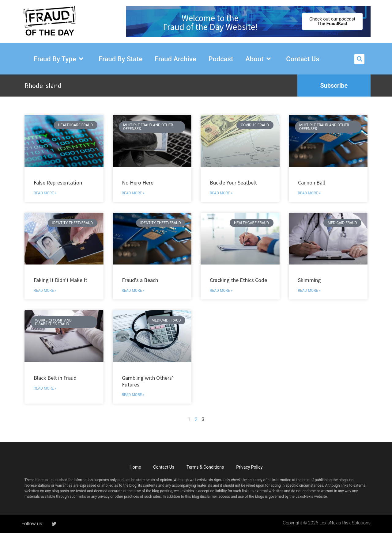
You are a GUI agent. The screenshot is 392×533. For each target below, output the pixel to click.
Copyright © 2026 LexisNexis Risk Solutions (327, 523)
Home (135, 467)
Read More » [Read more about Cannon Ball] (309, 193)
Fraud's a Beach (140, 280)
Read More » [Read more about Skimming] (309, 291)
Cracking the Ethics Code (238, 280)
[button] (359, 59)
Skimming (309, 280)
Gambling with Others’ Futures (148, 381)
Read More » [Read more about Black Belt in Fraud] (45, 388)
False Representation (58, 183)
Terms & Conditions (205, 467)
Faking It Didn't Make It (60, 280)
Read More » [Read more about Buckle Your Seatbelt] (221, 193)
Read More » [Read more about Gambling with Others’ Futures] (133, 395)
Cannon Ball (311, 183)
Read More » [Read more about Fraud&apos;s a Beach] (133, 291)
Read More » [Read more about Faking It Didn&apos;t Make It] (45, 291)
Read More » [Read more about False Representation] (45, 193)
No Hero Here (138, 183)
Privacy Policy (249, 467)
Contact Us (164, 467)
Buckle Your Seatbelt (233, 183)
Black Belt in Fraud (55, 378)
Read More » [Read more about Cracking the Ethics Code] (221, 291)
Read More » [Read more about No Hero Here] (133, 193)
